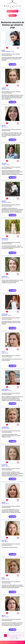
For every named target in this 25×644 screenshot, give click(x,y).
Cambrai (4, 428)
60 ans (7, 466)
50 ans (6, 127)
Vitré (3, 541)
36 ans (8, 89)
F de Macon (4, 276)
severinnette (5, 314)
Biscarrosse (4, 391)
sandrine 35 (4, 465)
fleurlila (3, 616)
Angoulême (4, 315)
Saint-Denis (4, 202)
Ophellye (4, 88)
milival (3, 578)
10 (17, 638)
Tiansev (4, 352)
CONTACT (22, 642)
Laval (3, 353)
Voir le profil (12, 64)
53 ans (8, 428)
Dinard (3, 466)
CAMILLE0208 (5, 389)
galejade (4, 201)
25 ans (7, 353)
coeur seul (4, 540)
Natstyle (4, 503)
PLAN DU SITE (15, 642)
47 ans (7, 278)
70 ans (10, 391)
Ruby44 (3, 126)
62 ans (9, 315)
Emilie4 (3, 50)
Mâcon (3, 278)
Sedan (3, 617)
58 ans (9, 202)
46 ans (6, 541)
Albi (3, 127)
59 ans (7, 504)
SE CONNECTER (12, 15)
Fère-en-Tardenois (6, 52)
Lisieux (3, 504)
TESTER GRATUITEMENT (12, 11)
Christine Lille (5, 239)
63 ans (6, 240)
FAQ (6, 642)
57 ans (7, 579)
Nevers (3, 579)
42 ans (13, 52)
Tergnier (4, 165)
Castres (3, 89)
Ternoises (4, 163)
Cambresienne (5, 427)
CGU (9, 642)
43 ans (8, 165)
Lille (3, 240)
